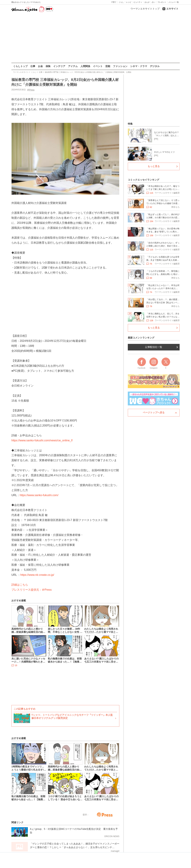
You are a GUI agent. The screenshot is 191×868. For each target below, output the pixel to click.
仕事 (33, 66)
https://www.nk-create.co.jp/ (37, 575)
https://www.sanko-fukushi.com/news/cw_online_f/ (42, 440)
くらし (121, 2)
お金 (40, 66)
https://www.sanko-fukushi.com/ (39, 495)
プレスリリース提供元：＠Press (32, 590)
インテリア (59, 66)
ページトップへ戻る (154, 412)
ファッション (120, 66)
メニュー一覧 (174, 2)
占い (154, 2)
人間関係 (85, 66)
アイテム (73, 66)
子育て (114, 2)
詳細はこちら (20, 585)
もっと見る (154, 166)
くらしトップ (20, 66)
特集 (130, 124)
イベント (98, 66)
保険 (48, 66)
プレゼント (162, 2)
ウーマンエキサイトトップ (145, 9)
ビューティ (138, 2)
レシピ (129, 2)
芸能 (108, 66)
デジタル (155, 66)
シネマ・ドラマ (139, 66)
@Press (31, 90)
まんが (147, 2)
